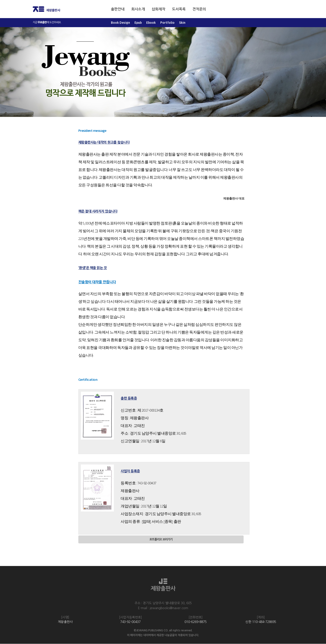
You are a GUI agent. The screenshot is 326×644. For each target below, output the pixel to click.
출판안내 (118, 9)
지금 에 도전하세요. (47, 22)
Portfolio (167, 22)
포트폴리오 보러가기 (161, 540)
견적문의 (199, 9)
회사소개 (138, 9)
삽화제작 (158, 9)
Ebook (151, 22)
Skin (182, 22)
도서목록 (179, 9)
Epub (138, 22)
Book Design (120, 22)
